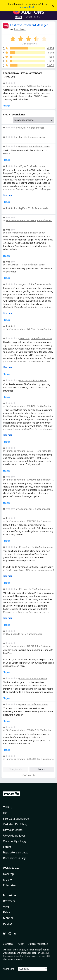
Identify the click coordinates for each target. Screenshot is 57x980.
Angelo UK (25, 284)
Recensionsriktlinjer (15, 858)
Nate (22, 381)
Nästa (42, 769)
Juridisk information (38, 944)
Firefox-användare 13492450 (21, 646)
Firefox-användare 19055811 (21, 451)
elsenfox (24, 509)
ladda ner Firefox (28, 7)
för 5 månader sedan (34, 166)
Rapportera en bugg (16, 852)
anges (22, 950)
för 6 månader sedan (41, 338)
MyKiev (23, 208)
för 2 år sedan (44, 86)
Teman (28, 17)
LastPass (20, 29)
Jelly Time (24, 338)
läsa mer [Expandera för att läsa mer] (8, 195)
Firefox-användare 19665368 (21, 759)
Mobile (7, 880)
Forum (7, 847)
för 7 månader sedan (39, 589)
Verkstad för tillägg (15, 824)
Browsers (9, 901)
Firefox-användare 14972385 (21, 220)
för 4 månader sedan (34, 128)
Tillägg (18, 17)
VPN (6, 907)
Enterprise (9, 885)
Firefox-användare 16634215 (21, 406)
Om (5, 813)
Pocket (8, 924)
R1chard (23, 589)
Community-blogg (15, 841)
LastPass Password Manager (29, 25)
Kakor (21, 944)
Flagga (6, 106)
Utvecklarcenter (13, 830)
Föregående (15, 769)
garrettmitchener (15, 233)
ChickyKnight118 (14, 265)
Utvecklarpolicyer (14, 836)
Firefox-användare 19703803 (21, 480)
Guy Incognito (13, 634)
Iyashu (22, 705)
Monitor (8, 918)
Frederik (24, 147)
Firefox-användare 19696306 (21, 521)
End (21, 137)
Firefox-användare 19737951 (21, 329)
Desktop (8, 874)
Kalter (22, 679)
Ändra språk (9, 969)
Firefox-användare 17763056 (21, 86)
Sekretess (8, 944)
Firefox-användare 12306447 (21, 730)
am (21, 128)
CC (21, 166)
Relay (7, 912)
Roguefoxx (25, 547)
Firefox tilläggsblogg (16, 819)
